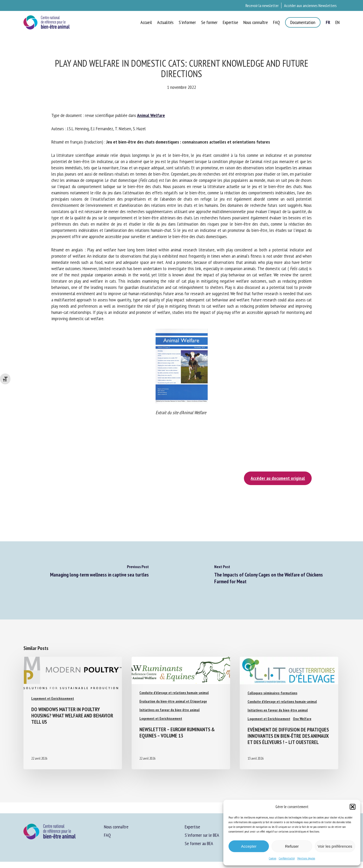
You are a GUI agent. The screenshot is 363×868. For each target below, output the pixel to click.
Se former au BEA (199, 843)
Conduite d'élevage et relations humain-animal (174, 693)
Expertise (192, 827)
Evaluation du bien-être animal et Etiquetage (173, 701)
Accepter (249, 846)
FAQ (107, 835)
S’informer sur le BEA (202, 835)
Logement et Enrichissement (53, 698)
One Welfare (302, 719)
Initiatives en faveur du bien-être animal (170, 710)
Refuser (292, 846)
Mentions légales (306, 858)
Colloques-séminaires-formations (272, 693)
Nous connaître (116, 827)
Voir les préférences (335, 846)
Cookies (273, 858)
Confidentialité (287, 858)
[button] (353, 807)
